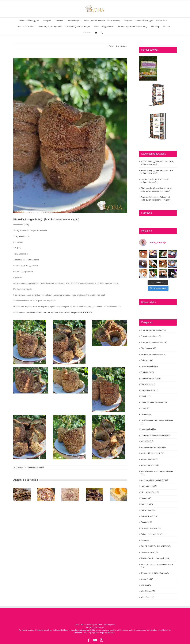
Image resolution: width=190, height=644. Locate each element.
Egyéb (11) (146, 396)
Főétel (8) (145, 408)
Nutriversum (33, 468)
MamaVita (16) (147, 441)
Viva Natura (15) (148, 591)
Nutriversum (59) (148, 510)
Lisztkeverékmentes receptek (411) (156, 435)
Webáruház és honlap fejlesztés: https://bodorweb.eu (95, 633)
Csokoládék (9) (147, 372)
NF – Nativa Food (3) (150, 492)
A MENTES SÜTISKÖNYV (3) (154, 330)
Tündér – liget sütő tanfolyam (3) (155, 573)
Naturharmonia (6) (149, 486)
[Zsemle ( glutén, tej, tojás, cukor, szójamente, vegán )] (70, 489)
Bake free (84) (147, 360)
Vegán (41, 468)
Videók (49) (146, 585)
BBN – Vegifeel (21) (149, 366)
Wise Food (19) (147, 597)
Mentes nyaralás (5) (149, 459)
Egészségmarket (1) (149, 390)
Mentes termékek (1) (150, 465)
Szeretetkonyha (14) (150, 552)
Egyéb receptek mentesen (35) (154, 402)
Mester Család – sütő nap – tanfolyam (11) (157, 473)
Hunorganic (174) (148, 429)
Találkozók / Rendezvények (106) (155, 558)
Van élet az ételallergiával (104, 625)
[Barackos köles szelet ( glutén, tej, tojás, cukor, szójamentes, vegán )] (118, 489)
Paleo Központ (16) (149, 516)
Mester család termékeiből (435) (155, 480)
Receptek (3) (146, 522)
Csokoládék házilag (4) (151, 378)
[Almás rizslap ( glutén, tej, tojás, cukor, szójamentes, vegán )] (46, 489)
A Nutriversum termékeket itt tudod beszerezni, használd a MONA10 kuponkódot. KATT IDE (53, 312)
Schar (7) (145, 540)
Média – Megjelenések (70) (153, 453)
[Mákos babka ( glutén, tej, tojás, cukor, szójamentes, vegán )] (22, 489)
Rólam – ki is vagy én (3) (151, 534)
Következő (121, 46)
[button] (102, 32)
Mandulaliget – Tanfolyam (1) (153, 447)
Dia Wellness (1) (148, 384)
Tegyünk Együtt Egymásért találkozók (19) (157, 566)
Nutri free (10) (147, 504)
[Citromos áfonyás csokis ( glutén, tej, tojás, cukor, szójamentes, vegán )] (94, 489)
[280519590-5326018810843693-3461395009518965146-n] (70, 135)
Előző (111, 46)
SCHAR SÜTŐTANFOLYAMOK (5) (156, 546)
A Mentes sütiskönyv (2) (151, 336)
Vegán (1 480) (147, 579)
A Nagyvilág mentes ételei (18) (154, 342)
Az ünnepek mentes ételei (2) (153, 354)
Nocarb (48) (146, 498)
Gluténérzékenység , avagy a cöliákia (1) (157, 422)
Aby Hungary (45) (148, 348)
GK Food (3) (146, 414)
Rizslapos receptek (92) (151, 528)
